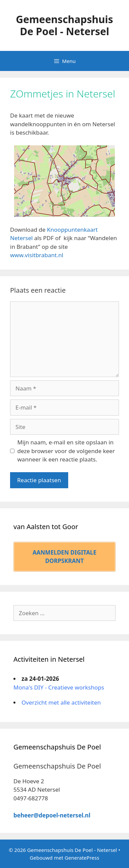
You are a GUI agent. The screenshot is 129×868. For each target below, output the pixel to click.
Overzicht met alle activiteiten (61, 702)
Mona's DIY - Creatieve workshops (59, 687)
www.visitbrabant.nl (37, 255)
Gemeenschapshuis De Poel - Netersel (64, 25)
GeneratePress (82, 858)
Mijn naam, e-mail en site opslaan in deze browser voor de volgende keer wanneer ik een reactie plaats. (66, 451)
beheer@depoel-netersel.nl (52, 815)
